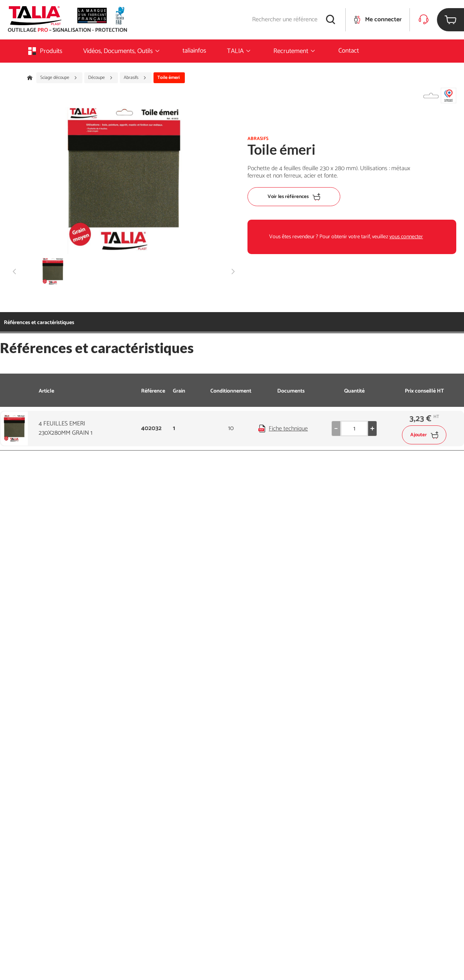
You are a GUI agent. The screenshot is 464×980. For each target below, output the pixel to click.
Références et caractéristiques (39, 323)
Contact (349, 51)
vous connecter (406, 237)
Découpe (101, 78)
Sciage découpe (59, 78)
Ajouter (424, 435)
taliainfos (194, 51)
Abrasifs (135, 78)
